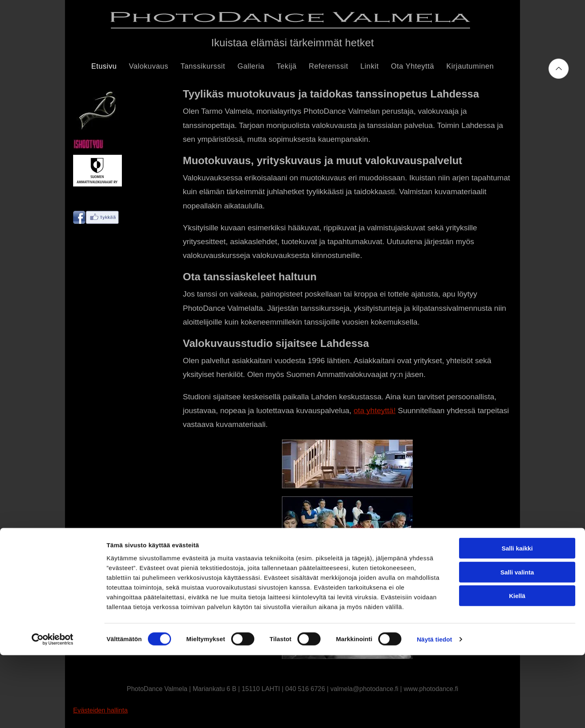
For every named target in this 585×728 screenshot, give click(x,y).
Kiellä (517, 668)
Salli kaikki (517, 621)
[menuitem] (104, 66)
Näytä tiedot (434, 712)
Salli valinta (517, 645)
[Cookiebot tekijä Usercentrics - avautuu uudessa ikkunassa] (53, 712)
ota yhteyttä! (375, 411)
